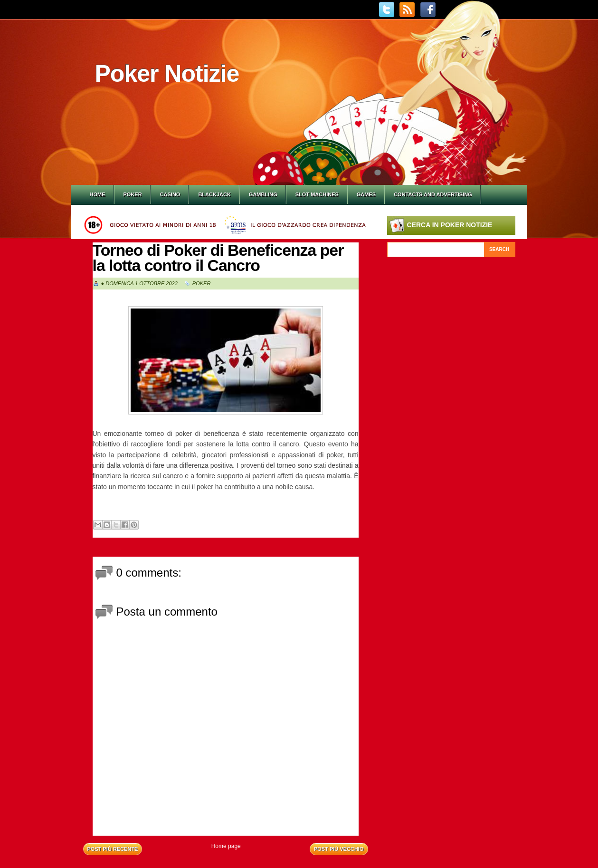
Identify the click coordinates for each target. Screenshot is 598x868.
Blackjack (214, 194)
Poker (133, 194)
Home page (226, 846)
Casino (170, 194)
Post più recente (113, 849)
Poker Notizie (167, 74)
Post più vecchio (339, 849)
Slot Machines (317, 194)
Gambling (263, 194)
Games (366, 194)
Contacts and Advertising (433, 194)
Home (98, 194)
